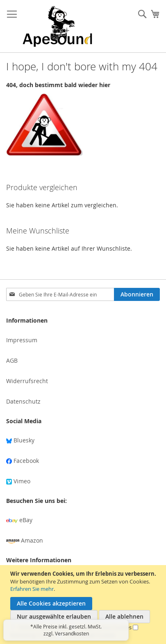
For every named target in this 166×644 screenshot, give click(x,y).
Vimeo (18, 481)
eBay (19, 520)
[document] (84, 605)
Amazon (25, 540)
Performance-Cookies (105, 627)
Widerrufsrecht (27, 381)
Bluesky (20, 440)
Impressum (22, 340)
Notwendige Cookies (44, 627)
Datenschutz (23, 401)
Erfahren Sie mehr (32, 589)
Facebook (23, 461)
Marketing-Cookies (33, 635)
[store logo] (57, 26)
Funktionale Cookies (91, 635)
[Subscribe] (137, 294)
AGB (12, 360)
